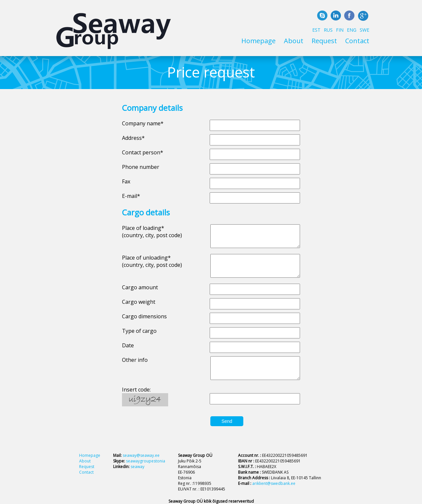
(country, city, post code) (152, 235)
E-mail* (131, 196)
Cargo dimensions (144, 316)
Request (324, 41)
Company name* (143, 123)
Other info (135, 360)
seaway (137, 467)
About (294, 41)
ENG (352, 30)
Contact (357, 41)
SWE (364, 30)
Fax (126, 181)
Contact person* (143, 152)
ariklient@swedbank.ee (274, 483)
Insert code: (136, 390)
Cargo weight (139, 302)
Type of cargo (139, 331)
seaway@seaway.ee (141, 455)
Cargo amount (140, 287)
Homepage (258, 41)
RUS (328, 30)
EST (316, 30)
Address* (133, 138)
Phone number (141, 167)
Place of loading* (143, 228)
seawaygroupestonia (146, 461)
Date (128, 345)
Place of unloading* (146, 258)
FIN (340, 30)
